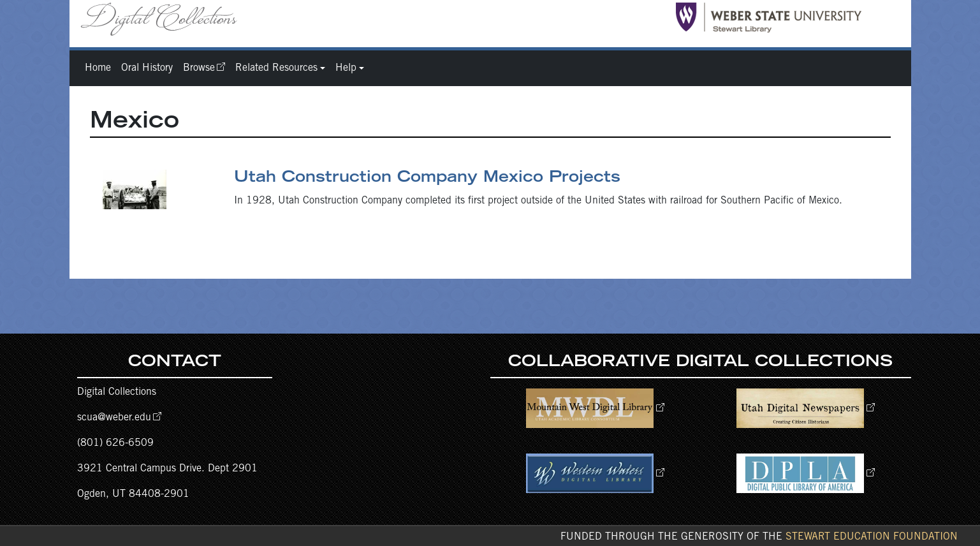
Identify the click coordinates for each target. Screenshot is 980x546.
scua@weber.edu (114, 418)
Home (98, 68)
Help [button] (346, 68)
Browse (199, 68)
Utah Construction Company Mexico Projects (427, 179)
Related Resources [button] (276, 68)
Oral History (147, 68)
